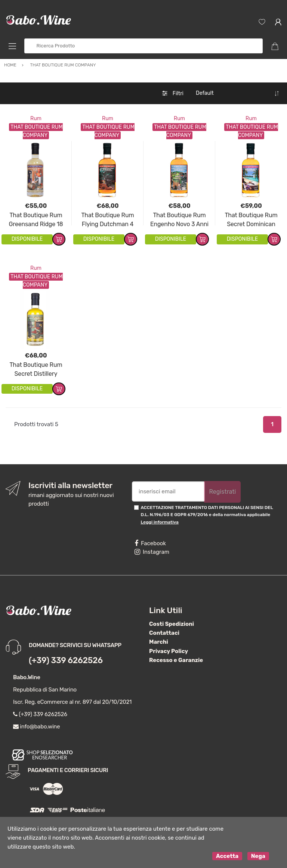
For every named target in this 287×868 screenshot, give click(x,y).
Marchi (159, 642)
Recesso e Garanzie (176, 660)
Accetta (227, 856)
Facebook (150, 543)
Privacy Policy (169, 651)
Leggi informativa (159, 522)
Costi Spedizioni (172, 624)
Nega (258, 856)
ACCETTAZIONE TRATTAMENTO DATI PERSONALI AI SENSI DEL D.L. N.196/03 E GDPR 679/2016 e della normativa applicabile (207, 515)
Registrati (222, 492)
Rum (36, 118)
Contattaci (164, 633)
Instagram (152, 552)
